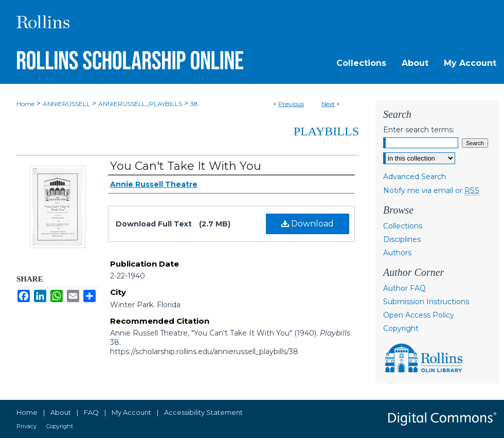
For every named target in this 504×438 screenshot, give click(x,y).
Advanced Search (415, 177)
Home (25, 104)
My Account (131, 412)
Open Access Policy (419, 315)
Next (328, 104)
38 (194, 104)
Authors (397, 253)
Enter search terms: (419, 130)
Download (308, 224)
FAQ (91, 412)
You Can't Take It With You (186, 166)
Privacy (26, 426)
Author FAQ (404, 288)
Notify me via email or (431, 190)
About (61, 412)
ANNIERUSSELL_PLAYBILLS (140, 104)
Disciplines (402, 239)
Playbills (326, 131)
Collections (403, 226)
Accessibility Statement (203, 412)
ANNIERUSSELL (66, 104)
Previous (291, 104)
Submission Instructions (426, 302)
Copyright (401, 328)
